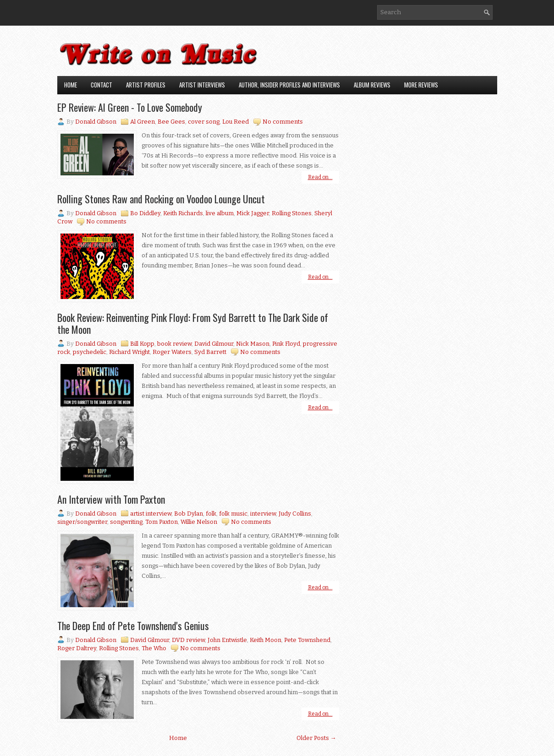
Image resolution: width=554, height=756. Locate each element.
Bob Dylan (189, 514)
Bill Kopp (142, 344)
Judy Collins (295, 514)
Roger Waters (172, 352)
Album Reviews (372, 85)
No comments (283, 122)
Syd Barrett (210, 352)
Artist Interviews (202, 85)
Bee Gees (171, 122)
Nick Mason (253, 344)
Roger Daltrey (77, 648)
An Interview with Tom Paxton (111, 499)
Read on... (320, 177)
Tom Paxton (162, 522)
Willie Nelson (199, 522)
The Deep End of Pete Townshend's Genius (133, 625)
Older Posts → (316, 738)
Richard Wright (129, 352)
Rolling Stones (292, 213)
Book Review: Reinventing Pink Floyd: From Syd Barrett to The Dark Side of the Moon (193, 323)
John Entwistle (227, 640)
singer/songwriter (82, 522)
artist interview (151, 514)
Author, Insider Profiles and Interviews (289, 85)
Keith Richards (183, 213)
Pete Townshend (307, 640)
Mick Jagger (253, 213)
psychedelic (90, 352)
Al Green (143, 122)
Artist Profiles (146, 85)
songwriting (126, 522)
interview (263, 514)
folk (211, 514)
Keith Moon (266, 640)
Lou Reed (236, 122)
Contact (101, 85)
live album (220, 213)
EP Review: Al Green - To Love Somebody (130, 107)
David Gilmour (214, 344)
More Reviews (421, 85)
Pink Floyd (286, 344)
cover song (204, 122)
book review (174, 344)
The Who (154, 648)
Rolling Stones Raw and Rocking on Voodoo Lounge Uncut (161, 199)
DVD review (188, 640)
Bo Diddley (145, 213)
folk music (233, 514)
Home (71, 85)
